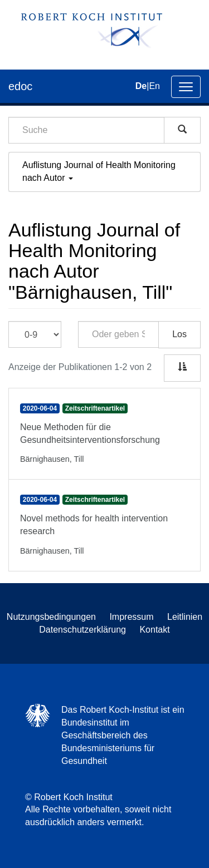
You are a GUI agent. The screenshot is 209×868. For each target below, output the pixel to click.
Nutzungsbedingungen (51, 617)
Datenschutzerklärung (82, 630)
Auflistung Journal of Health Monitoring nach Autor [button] (99, 171)
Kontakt (154, 630)
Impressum (131, 617)
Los (179, 334)
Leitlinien (185, 617)
